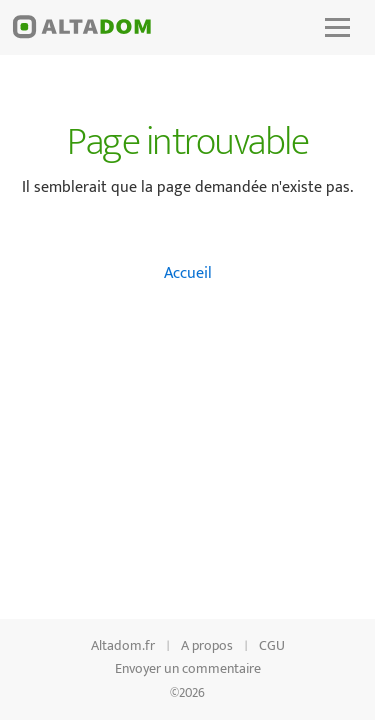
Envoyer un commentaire (188, 668)
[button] (337, 27)
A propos (207, 645)
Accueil (188, 273)
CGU (272, 645)
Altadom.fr (123, 645)
